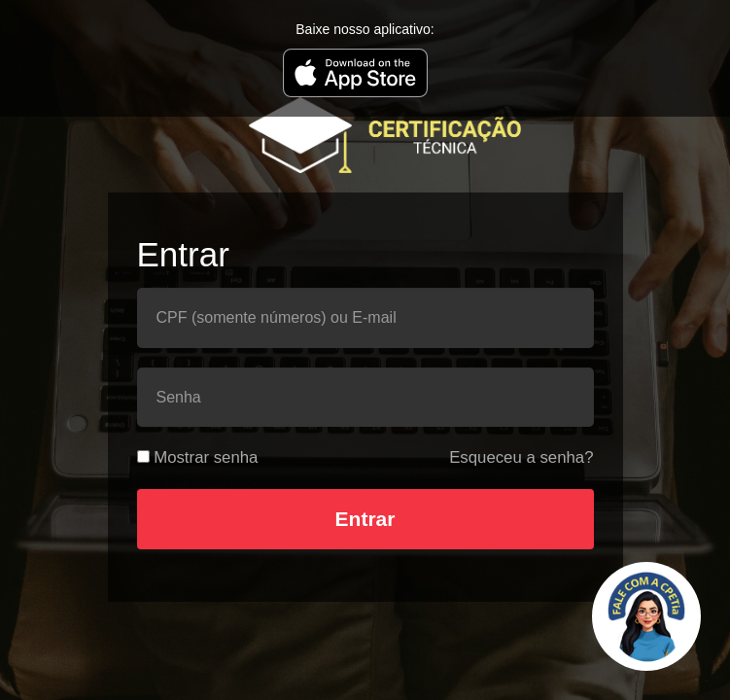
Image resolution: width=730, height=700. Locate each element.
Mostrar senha (206, 457)
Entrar (365, 519)
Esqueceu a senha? (521, 457)
